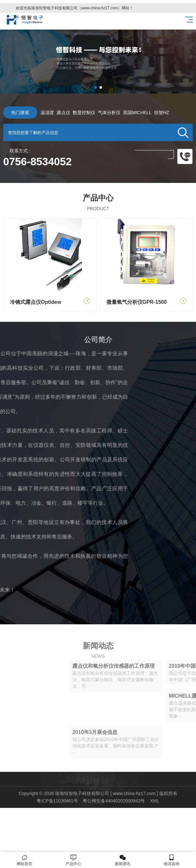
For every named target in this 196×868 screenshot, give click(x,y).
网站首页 (24, 860)
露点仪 (52, 113)
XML (155, 801)
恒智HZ (150, 113)
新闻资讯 (123, 860)
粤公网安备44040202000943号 (114, 801)
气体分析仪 (98, 113)
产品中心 (73, 860)
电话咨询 (172, 860)
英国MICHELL (126, 113)
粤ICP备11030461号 (57, 801)
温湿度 (36, 113)
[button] (96, 87)
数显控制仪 (73, 113)
